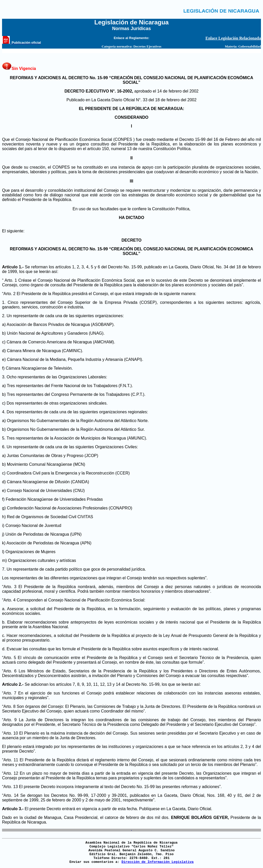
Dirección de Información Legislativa (158, 862)
